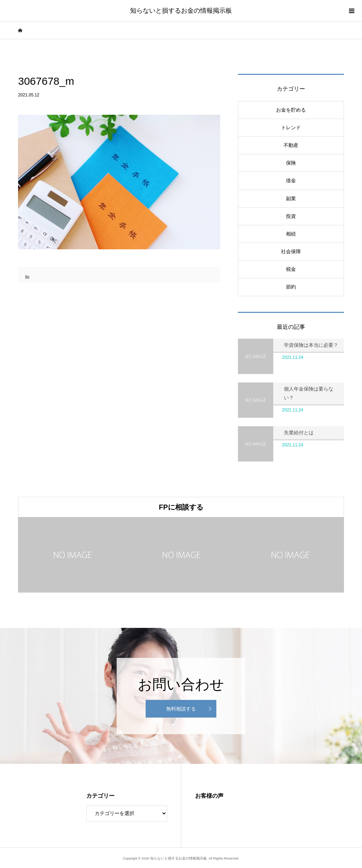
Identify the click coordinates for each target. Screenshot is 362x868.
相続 (291, 234)
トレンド (291, 127)
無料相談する (181, 709)
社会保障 (291, 251)
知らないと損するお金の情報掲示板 (181, 11)
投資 (291, 216)
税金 (291, 269)
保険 (291, 163)
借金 (291, 180)
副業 (291, 198)
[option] (72, 555)
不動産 (291, 145)
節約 (291, 287)
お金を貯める (291, 110)
